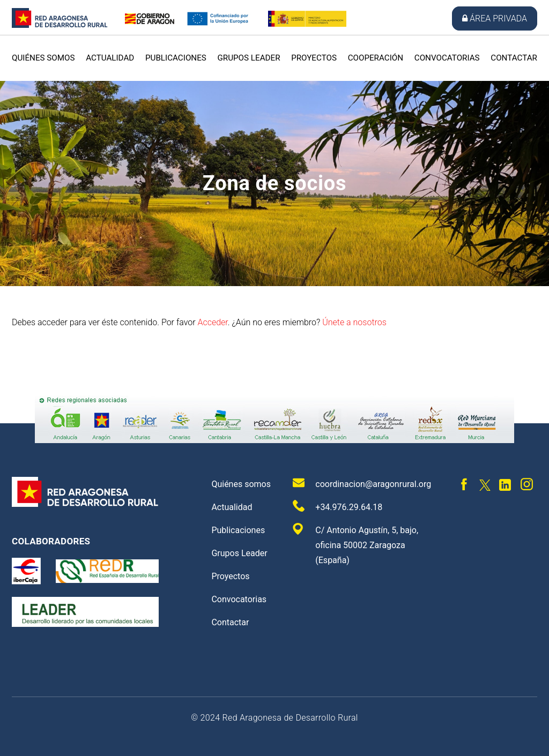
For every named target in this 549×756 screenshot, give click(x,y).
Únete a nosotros (354, 322)
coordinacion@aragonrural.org (362, 483)
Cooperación (376, 58)
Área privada (495, 18)
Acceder (212, 322)
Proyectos (314, 58)
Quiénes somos (43, 58)
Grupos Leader (248, 58)
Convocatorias (447, 58)
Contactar (514, 58)
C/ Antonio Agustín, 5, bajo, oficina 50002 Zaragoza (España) (355, 544)
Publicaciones (176, 58)
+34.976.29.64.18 (337, 506)
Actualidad (110, 58)
